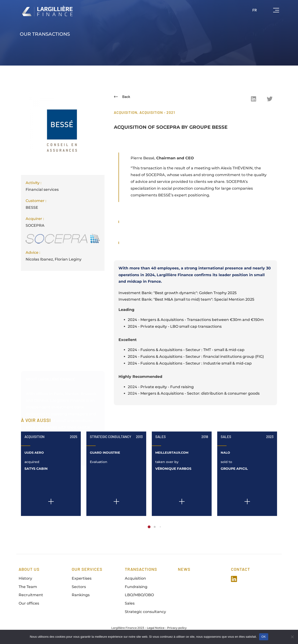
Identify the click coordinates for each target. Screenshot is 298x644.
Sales (161, 437)
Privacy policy (177, 628)
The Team (28, 587)
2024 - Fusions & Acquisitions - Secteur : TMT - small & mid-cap (186, 350)
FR (255, 10)
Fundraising (136, 587)
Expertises (82, 578)
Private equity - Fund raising (167, 387)
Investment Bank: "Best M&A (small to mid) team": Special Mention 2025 (186, 299)
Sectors (79, 587)
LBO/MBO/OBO (139, 595)
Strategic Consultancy (111, 437)
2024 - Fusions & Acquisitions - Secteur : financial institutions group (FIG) (196, 357)
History (25, 578)
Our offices (29, 603)
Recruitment (31, 595)
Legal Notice (156, 628)
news (184, 569)
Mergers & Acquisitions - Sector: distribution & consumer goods (200, 393)
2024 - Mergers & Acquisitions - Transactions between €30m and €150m (196, 320)
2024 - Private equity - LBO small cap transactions (175, 326)
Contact (240, 569)
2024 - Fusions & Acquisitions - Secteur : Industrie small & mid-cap (190, 363)
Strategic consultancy (145, 612)
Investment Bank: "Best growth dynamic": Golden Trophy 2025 (178, 293)
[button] (254, 99)
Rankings (81, 595)
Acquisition (34, 437)
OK (264, 637)
